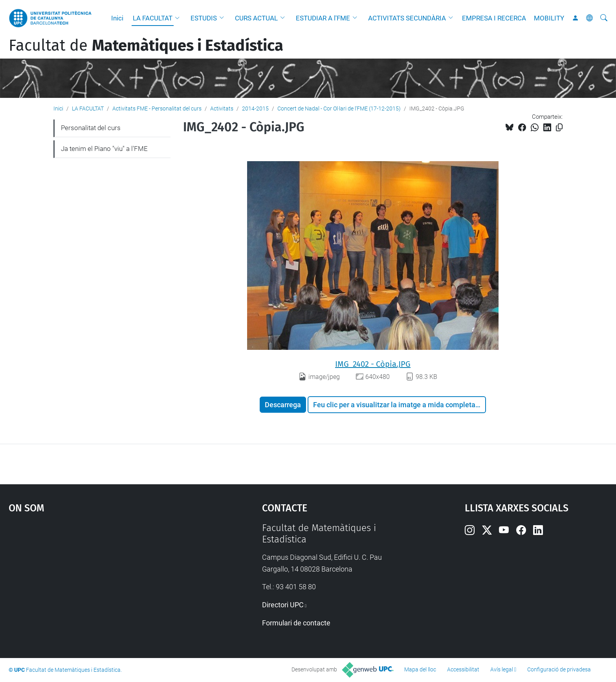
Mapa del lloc (420, 669)
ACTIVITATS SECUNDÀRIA (407, 18)
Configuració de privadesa (559, 669)
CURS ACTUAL (256, 18)
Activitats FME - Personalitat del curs (157, 108)
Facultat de (146, 46)
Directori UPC (283, 605)
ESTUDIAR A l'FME (323, 18)
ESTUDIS (204, 18)
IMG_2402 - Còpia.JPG (373, 364)
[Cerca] (604, 18)
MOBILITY (549, 18)
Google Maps (105, 581)
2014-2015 (255, 108)
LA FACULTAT (153, 18)
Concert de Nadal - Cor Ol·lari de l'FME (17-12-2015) (339, 108)
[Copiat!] (559, 128)
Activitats (222, 108)
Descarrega (283, 405)
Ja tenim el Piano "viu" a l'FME (104, 149)
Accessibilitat (463, 669)
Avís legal (502, 669)
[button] (179, 18)
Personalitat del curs (91, 128)
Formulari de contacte (296, 623)
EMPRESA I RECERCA (494, 18)
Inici (117, 18)
